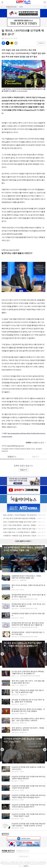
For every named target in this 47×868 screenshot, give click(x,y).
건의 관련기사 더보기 (23, 541)
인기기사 (5, 834)
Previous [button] (2, 558)
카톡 (12, 43)
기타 (16, 43)
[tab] (8, 851)
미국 (21, 7)
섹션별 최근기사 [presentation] (8, 851)
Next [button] (45, 558)
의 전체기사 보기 (35, 443)
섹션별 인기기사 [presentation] (22, 851)
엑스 (8, 43)
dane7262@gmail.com (16, 446)
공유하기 (45, 7)
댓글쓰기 (35, 457)
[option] (23, 559)
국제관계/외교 (11, 7)
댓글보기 (12, 457)
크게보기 (41, 43)
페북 (3, 43)
